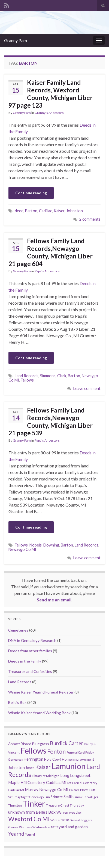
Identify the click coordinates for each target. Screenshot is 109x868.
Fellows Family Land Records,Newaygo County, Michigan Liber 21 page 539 (51, 421)
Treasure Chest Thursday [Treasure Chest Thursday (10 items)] (65, 805)
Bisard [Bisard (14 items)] (26, 744)
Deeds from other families (30, 651)
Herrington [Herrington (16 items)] (34, 759)
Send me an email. (55, 600)
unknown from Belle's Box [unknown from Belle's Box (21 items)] (32, 812)
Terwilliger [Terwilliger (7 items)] (91, 797)
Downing (51, 545)
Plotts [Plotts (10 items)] (84, 790)
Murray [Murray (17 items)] (32, 790)
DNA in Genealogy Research (32, 640)
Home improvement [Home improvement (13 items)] (78, 759)
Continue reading (31, 193)
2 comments (90, 219)
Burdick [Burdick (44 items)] (59, 743)
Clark (62, 376)
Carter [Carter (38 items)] (76, 743)
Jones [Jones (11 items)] (30, 768)
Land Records (27, 376)
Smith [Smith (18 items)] (69, 797)
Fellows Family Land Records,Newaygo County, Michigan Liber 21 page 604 (51, 252)
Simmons (48, 376)
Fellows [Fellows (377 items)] (33, 750)
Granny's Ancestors (49, 113)
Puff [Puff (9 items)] (92, 790)
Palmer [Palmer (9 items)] (74, 790)
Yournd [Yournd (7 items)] (30, 834)
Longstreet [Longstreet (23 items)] (80, 775)
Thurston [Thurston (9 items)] (15, 805)
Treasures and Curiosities (30, 671)
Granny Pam (16, 40)
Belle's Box (17, 702)
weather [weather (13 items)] (75, 812)
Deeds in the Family (25, 661)
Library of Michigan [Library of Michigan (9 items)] (46, 776)
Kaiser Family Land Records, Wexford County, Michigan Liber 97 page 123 (51, 94)
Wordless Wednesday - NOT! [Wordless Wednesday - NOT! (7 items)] (38, 827)
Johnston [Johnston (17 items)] (16, 768)
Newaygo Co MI (22, 549)
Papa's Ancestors (47, 271)
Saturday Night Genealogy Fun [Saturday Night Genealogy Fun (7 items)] (29, 797)
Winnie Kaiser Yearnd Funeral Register (41, 692)
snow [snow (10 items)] (78, 797)
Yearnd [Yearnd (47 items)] (16, 834)
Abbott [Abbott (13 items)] (14, 744)
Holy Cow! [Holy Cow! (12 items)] (53, 759)
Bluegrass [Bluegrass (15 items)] (41, 744)
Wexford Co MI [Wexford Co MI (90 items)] (29, 819)
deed (19, 211)
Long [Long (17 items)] (65, 775)
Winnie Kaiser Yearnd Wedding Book (39, 713)
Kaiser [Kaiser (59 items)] (43, 767)
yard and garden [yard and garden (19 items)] (73, 827)
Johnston (75, 211)
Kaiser (59, 211)
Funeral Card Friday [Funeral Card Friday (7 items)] (80, 752)
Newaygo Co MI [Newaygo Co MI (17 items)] (54, 790)
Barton (31, 211)
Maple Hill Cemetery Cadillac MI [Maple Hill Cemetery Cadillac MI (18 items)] (37, 782)
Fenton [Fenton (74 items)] (56, 751)
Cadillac (46, 211)
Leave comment (87, 388)
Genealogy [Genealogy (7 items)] (16, 759)
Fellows (27, 380)
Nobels (36, 545)
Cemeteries (18, 630)
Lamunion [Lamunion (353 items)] (69, 766)
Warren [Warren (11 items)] (62, 812)
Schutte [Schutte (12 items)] (57, 797)
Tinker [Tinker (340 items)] (34, 804)
